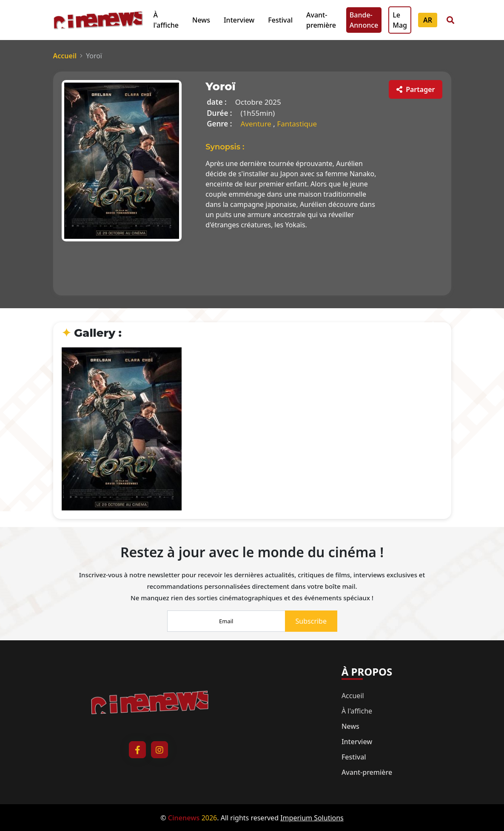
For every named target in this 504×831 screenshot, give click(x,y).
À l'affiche (166, 20)
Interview (239, 20)
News (201, 20)
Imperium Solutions (312, 818)
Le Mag (400, 20)
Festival (280, 20)
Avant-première (321, 20)
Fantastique (297, 124)
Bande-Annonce (364, 20)
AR (428, 20)
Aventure (257, 124)
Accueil (65, 56)
